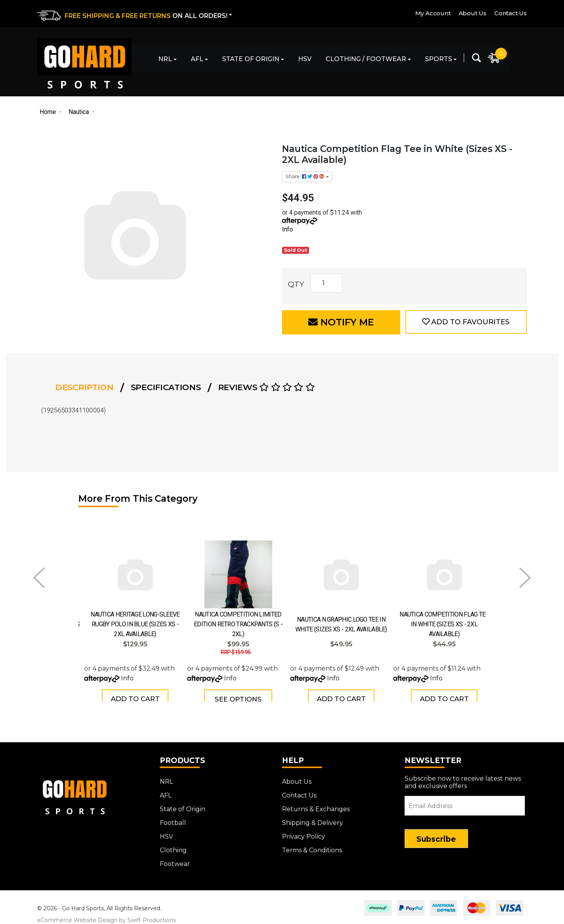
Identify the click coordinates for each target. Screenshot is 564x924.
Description (84, 387)
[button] (466, 322)
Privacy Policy (304, 833)
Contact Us (511, 13)
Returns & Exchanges (316, 805)
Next (525, 578)
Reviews (267, 387)
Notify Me (341, 322)
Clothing (173, 846)
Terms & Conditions (312, 846)
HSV (305, 59)
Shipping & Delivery (313, 819)
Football (173, 819)
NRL (165, 59)
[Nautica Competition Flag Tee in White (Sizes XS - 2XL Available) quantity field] (326, 283)
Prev (39, 578)
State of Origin (251, 59)
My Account (433, 13)
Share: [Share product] (305, 176)
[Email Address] (465, 802)
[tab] (87, 387)
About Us (473, 13)
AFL (197, 59)
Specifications (166, 387)
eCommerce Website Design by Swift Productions (107, 916)
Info (287, 229)
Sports (438, 59)
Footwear (175, 860)
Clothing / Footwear (366, 59)
